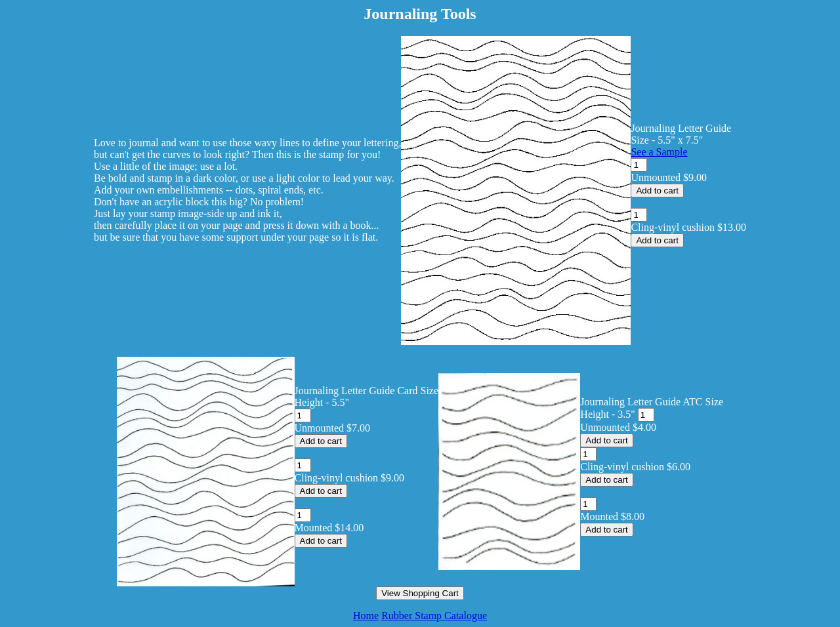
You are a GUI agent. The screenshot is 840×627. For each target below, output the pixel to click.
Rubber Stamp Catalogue (434, 616)
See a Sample (659, 152)
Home (366, 616)
